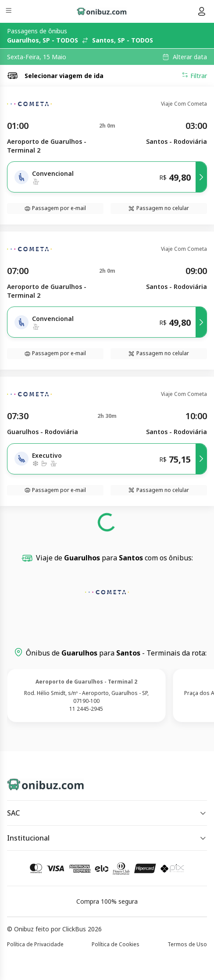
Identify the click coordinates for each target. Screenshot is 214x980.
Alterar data (190, 57)
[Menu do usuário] (202, 11)
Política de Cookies (116, 944)
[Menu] (9, 12)
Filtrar (194, 75)
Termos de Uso (187, 944)
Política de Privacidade (35, 944)
